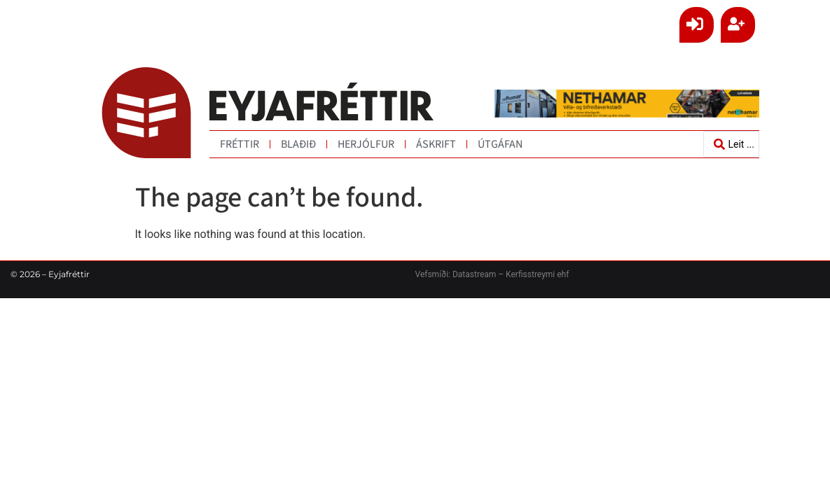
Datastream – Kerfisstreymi (503, 274)
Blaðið (298, 144)
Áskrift (436, 144)
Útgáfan (500, 144)
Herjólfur (366, 144)
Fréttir (240, 144)
